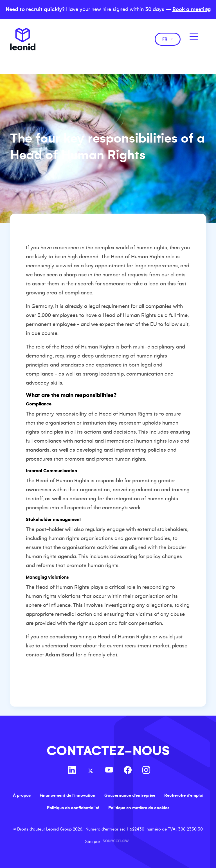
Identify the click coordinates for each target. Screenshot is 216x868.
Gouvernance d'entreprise (130, 795)
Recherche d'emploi (184, 795)
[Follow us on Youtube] (109, 771)
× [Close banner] (208, 10)
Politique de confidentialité (73, 808)
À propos (22, 795)
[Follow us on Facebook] (128, 771)
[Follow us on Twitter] (91, 771)
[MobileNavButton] (194, 36)
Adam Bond (60, 655)
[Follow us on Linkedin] (72, 771)
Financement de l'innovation (67, 795)
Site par (108, 842)
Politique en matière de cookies (139, 808)
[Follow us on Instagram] (146, 771)
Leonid (23, 39)
